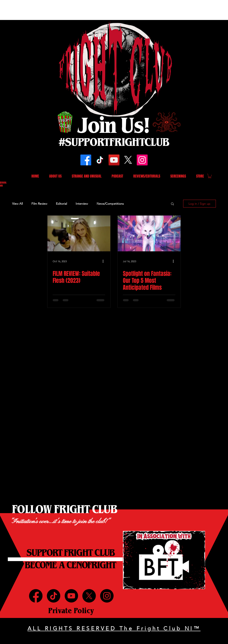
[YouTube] (114, 160)
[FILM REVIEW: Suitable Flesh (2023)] (79, 233)
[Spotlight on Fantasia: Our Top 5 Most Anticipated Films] (149, 233)
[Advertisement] (79, 10)
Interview (82, 204)
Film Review (39, 204)
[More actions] (104, 261)
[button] (210, 176)
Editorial (61, 204)
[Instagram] (142, 160)
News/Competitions (110, 204)
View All (17, 204)
